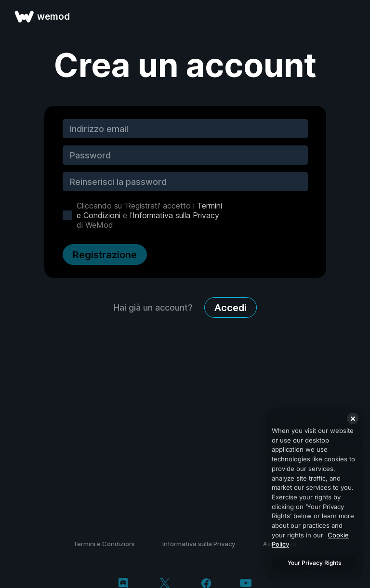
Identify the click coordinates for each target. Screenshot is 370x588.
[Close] (353, 418)
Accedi (231, 308)
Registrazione (105, 255)
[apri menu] (352, 16)
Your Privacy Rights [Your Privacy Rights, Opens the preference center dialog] (314, 563)
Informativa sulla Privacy (176, 215)
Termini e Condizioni (104, 544)
